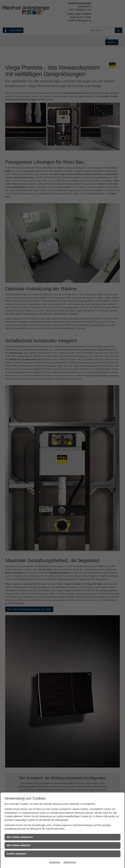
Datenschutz (70, 862)
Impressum (55, 862)
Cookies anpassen (16, 854)
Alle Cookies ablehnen (18, 845)
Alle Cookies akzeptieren (20, 837)
